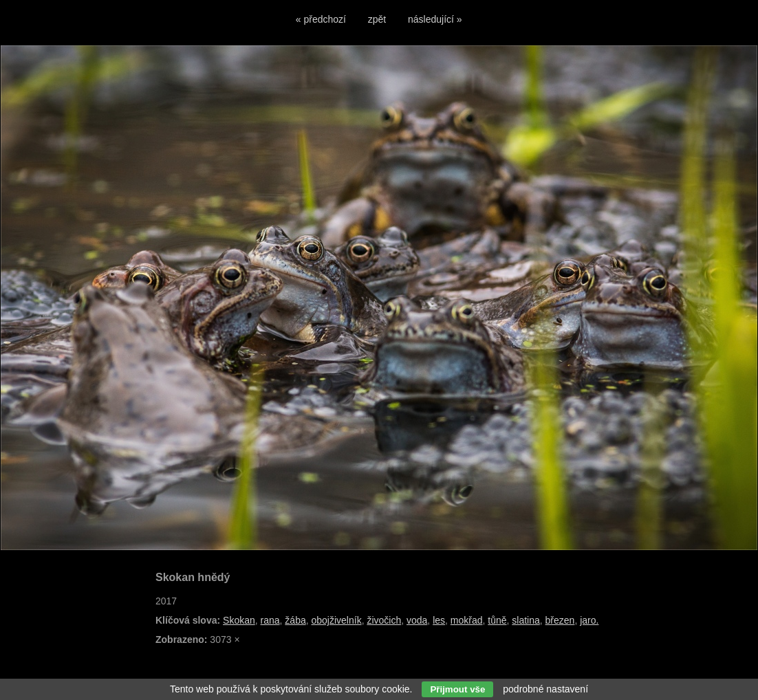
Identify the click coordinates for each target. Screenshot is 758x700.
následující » (435, 19)
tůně (497, 620)
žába (295, 620)
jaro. (589, 620)
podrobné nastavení (545, 689)
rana (270, 620)
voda (417, 620)
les (439, 620)
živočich (384, 620)
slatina (526, 620)
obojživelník (336, 620)
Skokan (239, 620)
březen (560, 620)
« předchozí (321, 19)
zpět (377, 19)
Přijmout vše (457, 689)
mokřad (467, 620)
